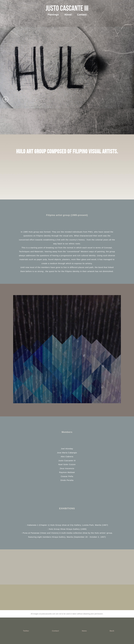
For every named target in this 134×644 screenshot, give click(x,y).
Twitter (26, 631)
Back (112, 631)
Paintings (53, 15)
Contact (82, 15)
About (68, 15)
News (84, 631)
